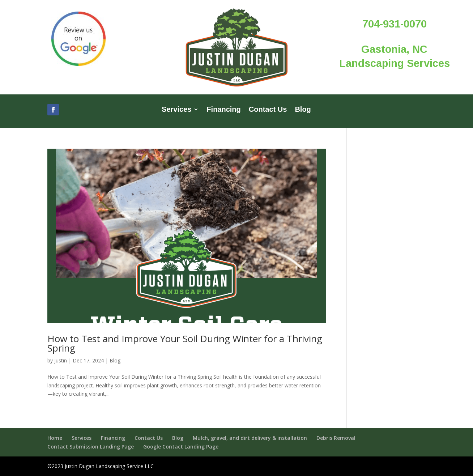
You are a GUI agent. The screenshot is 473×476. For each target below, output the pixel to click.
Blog (303, 110)
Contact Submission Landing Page (91, 447)
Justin (61, 360)
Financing (223, 110)
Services (176, 110)
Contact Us (268, 110)
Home (55, 438)
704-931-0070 (395, 24)
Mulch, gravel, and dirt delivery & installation (250, 438)
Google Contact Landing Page (181, 447)
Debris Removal (336, 438)
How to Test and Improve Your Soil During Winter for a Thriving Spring (185, 343)
